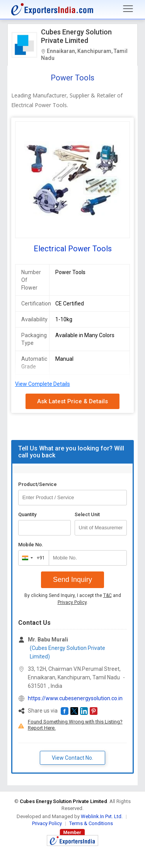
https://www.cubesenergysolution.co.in (75, 698)
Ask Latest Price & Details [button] (72, 401)
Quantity (27, 514)
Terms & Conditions (91, 823)
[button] (65, 711)
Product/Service (38, 484)
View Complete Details (43, 384)
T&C (107, 595)
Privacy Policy (72, 602)
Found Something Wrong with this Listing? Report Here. (75, 725)
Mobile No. (31, 545)
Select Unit (87, 514)
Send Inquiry (72, 580)
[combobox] (32, 558)
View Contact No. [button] (72, 758)
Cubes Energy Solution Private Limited (76, 36)
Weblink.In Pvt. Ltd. (102, 816)
